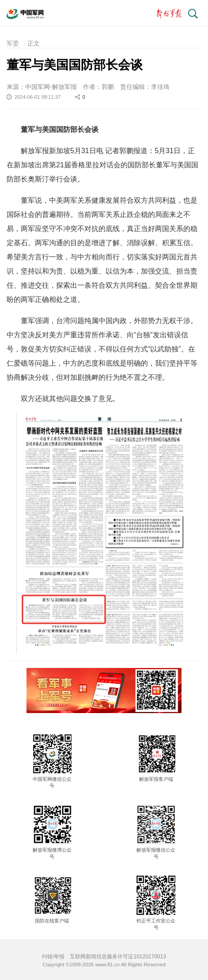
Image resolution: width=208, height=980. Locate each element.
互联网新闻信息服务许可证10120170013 (118, 957)
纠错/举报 (53, 957)
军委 (13, 43)
